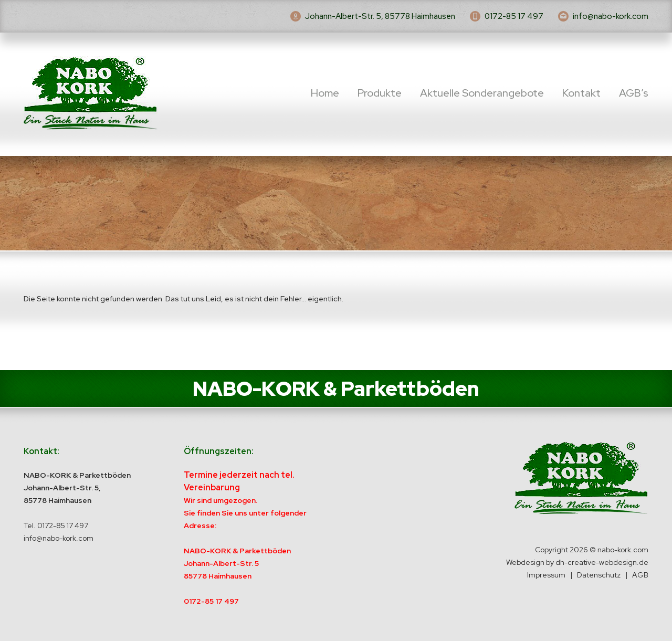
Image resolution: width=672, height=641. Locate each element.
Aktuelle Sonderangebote (482, 93)
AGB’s (634, 93)
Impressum (546, 575)
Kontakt (581, 93)
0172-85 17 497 (514, 16)
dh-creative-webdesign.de (602, 562)
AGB (640, 575)
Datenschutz (599, 575)
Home (325, 93)
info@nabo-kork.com (611, 16)
